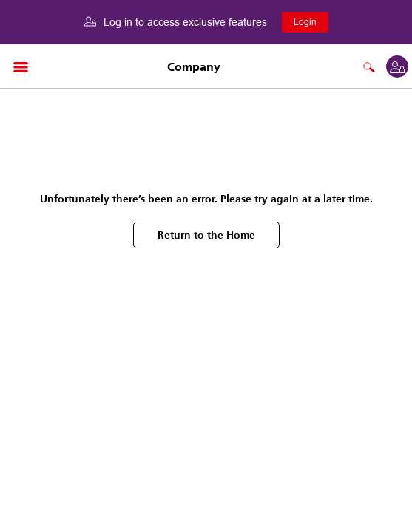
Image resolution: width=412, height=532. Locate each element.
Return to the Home (206, 235)
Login (305, 22)
